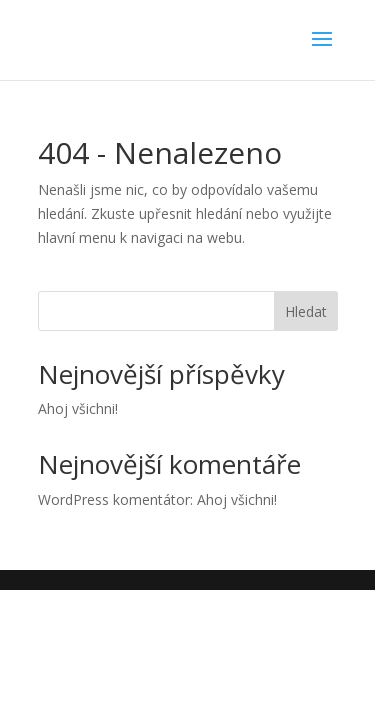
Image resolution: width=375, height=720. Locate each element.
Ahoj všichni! (78, 408)
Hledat (306, 311)
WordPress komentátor (114, 499)
